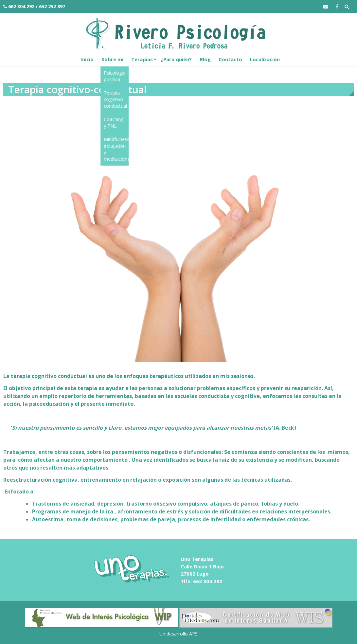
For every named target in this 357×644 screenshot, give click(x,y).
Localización (265, 59)
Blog (205, 59)
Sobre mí (112, 59)
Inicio (87, 59)
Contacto (230, 59)
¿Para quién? (176, 59)
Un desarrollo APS (178, 634)
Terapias (142, 59)
